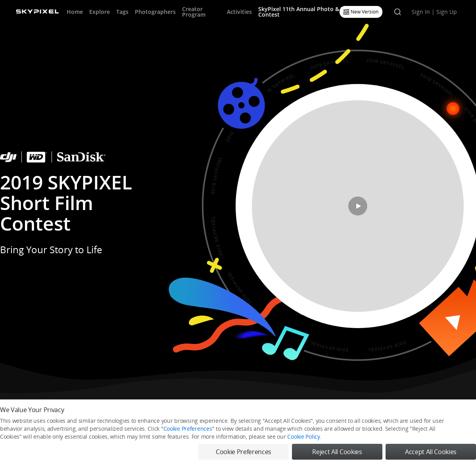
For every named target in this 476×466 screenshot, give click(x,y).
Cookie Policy (303, 436)
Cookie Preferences (188, 429)
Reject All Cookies (337, 452)
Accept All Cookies (431, 452)
